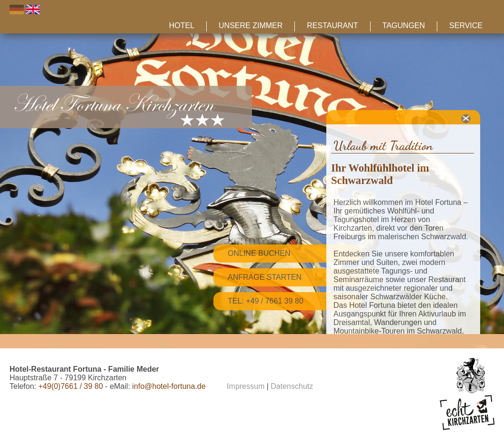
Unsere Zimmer (251, 25)
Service (466, 25)
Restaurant (332, 25)
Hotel (182, 25)
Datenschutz (292, 386)
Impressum (246, 386)
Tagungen (404, 25)
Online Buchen (259, 253)
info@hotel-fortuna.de (169, 386)
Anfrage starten (265, 277)
